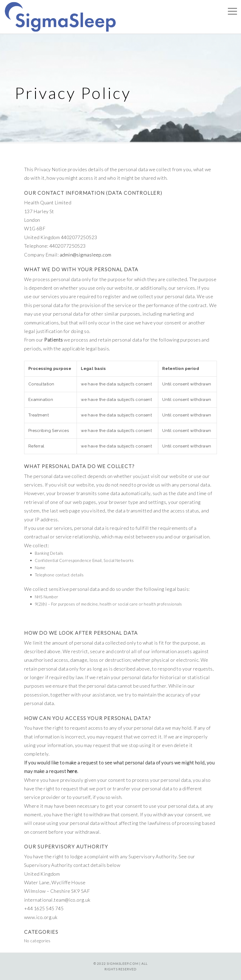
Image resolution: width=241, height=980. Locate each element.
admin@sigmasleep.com (86, 255)
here (72, 771)
